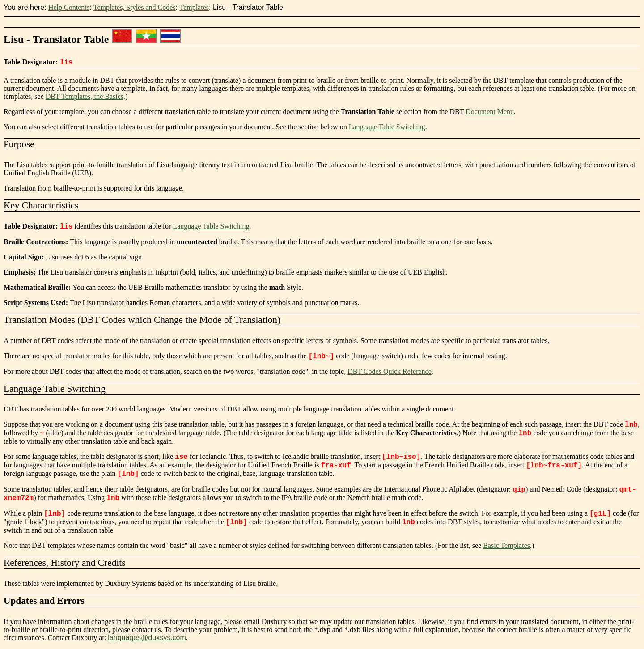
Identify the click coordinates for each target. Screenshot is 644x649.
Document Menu (490, 112)
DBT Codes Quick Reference (390, 371)
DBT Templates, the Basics (85, 96)
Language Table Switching (387, 127)
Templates (194, 7)
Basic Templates (506, 545)
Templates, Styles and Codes (135, 7)
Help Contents (69, 7)
